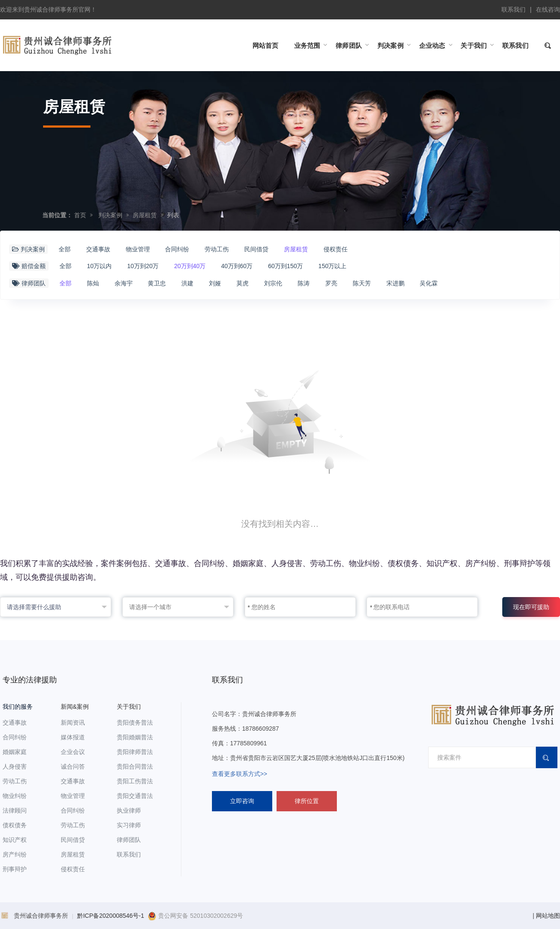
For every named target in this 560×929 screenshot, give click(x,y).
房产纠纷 (15, 854)
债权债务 (15, 825)
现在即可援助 (531, 607)
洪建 (187, 283)
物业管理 (138, 249)
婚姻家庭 (15, 752)
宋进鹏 (395, 283)
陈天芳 (362, 283)
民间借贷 (256, 249)
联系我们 (513, 9)
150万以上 (332, 266)
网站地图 (548, 916)
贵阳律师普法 (135, 752)
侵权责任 (336, 249)
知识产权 (15, 840)
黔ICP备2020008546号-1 (111, 916)
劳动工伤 (217, 249)
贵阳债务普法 (135, 723)
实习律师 (129, 825)
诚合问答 (73, 766)
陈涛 (304, 283)
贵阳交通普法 (135, 796)
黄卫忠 (157, 283)
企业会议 (73, 752)
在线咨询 (548, 9)
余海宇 (124, 283)
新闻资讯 (73, 723)
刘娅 (215, 283)
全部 (65, 249)
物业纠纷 (15, 796)
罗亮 (331, 283)
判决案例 (110, 215)
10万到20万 (143, 266)
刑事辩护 (15, 869)
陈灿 (93, 283)
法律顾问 (15, 810)
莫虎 (243, 283)
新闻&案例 (75, 707)
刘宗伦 (273, 283)
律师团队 (129, 840)
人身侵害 (15, 766)
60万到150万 (285, 266)
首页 (80, 215)
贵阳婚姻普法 (135, 737)
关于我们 (129, 707)
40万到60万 (237, 266)
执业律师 (129, 810)
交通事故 (98, 249)
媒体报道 (73, 737)
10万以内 (100, 266)
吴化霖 (429, 283)
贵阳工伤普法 (135, 781)
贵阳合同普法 (135, 766)
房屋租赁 (145, 215)
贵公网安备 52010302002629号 (195, 916)
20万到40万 (190, 266)
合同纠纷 (177, 249)
